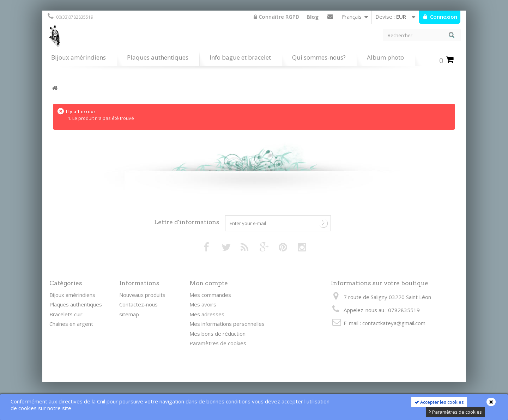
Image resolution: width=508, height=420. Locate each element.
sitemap (129, 314)
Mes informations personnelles (227, 324)
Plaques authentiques (158, 57)
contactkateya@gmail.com (394, 323)
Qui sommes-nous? (319, 57)
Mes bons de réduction (217, 334)
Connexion (443, 17)
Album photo (385, 57)
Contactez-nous (330, 18)
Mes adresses (207, 314)
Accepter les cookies (439, 402)
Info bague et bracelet (240, 57)
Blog (313, 17)
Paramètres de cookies (455, 412)
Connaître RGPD (277, 17)
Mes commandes (210, 295)
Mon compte (209, 283)
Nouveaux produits (142, 295)
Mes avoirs (203, 304)
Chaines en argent (71, 324)
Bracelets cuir (66, 314)
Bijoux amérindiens (78, 57)
